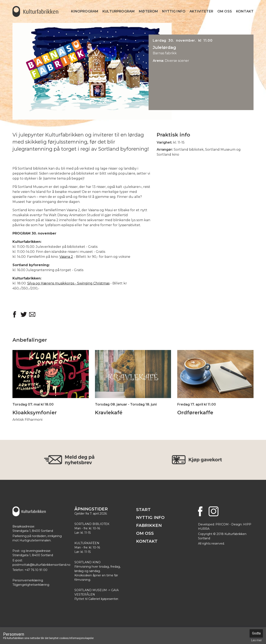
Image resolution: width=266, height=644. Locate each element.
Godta (256, 633)
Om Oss (225, 11)
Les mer (257, 640)
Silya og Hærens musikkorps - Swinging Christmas (68, 283)
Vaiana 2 (66, 257)
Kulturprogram (119, 11)
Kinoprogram (85, 11)
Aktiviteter (201, 11)
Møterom (148, 11)
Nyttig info (174, 11)
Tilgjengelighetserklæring (31, 585)
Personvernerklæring (28, 580)
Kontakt (245, 11)
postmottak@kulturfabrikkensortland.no (41, 565)
